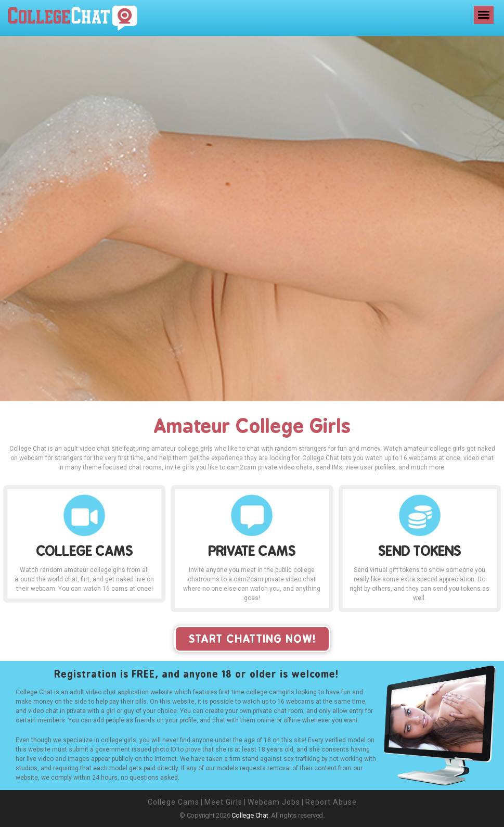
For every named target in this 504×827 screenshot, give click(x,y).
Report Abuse (331, 802)
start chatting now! (252, 639)
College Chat (250, 815)
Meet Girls (223, 802)
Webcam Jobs (274, 802)
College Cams (173, 802)
